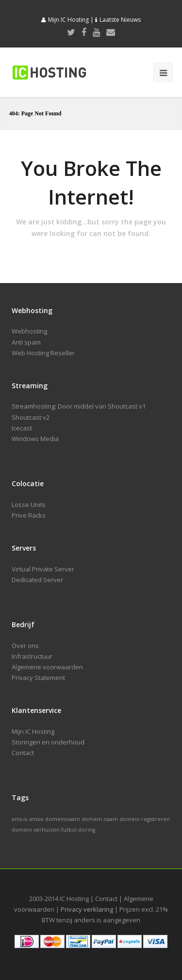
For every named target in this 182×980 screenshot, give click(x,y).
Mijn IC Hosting (68, 20)
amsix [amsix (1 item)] (36, 819)
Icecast (22, 428)
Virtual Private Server (43, 569)
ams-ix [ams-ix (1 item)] (20, 819)
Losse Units (29, 505)
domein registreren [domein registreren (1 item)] (145, 819)
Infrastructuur (32, 656)
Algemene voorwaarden (47, 667)
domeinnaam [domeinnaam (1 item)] (63, 819)
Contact (23, 753)
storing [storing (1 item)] (87, 830)
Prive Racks (29, 515)
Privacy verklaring (87, 909)
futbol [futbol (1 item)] (69, 830)
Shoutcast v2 (31, 417)
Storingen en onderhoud (48, 742)
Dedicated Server (37, 580)
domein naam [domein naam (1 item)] (100, 819)
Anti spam (26, 342)
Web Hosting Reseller (43, 353)
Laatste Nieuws (120, 20)
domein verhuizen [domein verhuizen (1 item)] (36, 830)
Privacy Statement (38, 678)
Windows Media (35, 439)
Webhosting (29, 331)
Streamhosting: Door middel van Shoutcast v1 (79, 406)
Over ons (25, 646)
